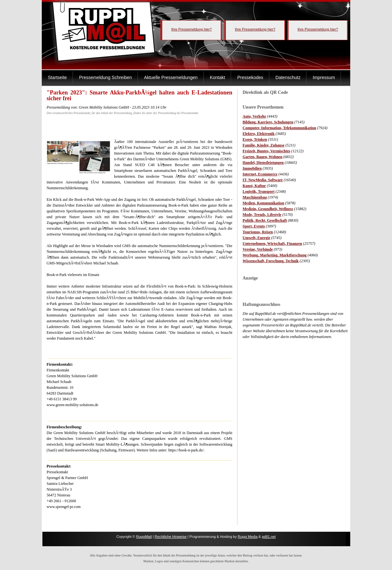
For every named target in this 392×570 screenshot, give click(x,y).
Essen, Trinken (255, 139)
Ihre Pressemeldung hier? (192, 29)
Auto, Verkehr (254, 116)
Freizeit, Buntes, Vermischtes (266, 151)
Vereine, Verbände (258, 249)
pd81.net (269, 537)
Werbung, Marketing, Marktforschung (275, 255)
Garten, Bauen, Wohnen (263, 157)
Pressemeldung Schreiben (105, 77)
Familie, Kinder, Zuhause (263, 145)
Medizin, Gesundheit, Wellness (268, 209)
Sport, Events (254, 226)
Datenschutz (288, 77)
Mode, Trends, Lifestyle (262, 215)
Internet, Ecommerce (260, 174)
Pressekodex (250, 77)
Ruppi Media (248, 537)
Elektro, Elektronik (259, 134)
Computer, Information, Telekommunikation (279, 128)
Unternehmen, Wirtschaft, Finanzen (272, 244)
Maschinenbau (255, 197)
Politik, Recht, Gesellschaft (265, 220)
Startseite (57, 77)
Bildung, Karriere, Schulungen (268, 122)
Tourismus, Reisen (258, 232)
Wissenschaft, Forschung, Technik (271, 261)
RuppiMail (144, 537)
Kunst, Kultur (254, 186)
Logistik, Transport (259, 191)
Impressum (324, 77)
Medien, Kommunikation (263, 203)
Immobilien (252, 168)
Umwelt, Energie (256, 238)
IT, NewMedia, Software (263, 180)
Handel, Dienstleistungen (263, 163)
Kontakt (217, 77)
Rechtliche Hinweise (170, 537)
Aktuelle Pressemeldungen (171, 77)
